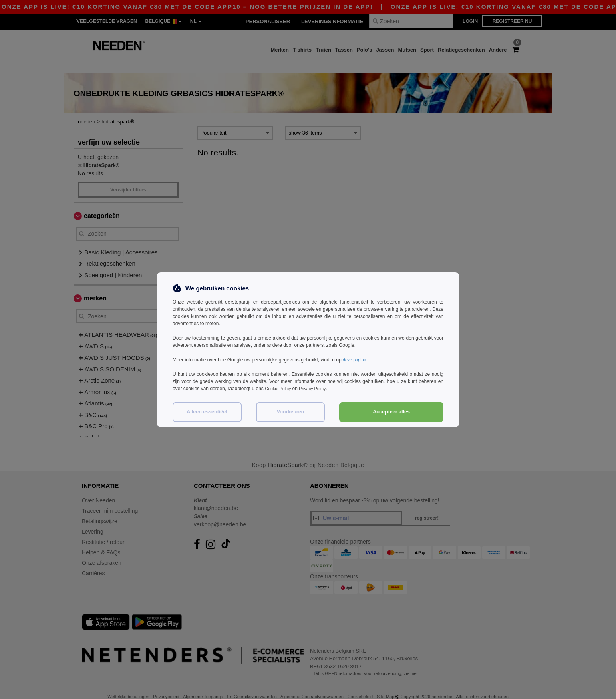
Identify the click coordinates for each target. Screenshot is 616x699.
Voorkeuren (291, 412)
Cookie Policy (279, 389)
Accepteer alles (391, 412)
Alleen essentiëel (207, 412)
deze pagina (356, 360)
